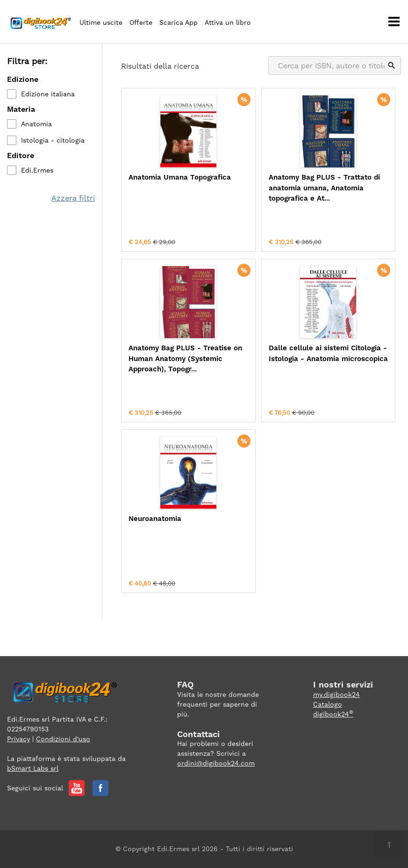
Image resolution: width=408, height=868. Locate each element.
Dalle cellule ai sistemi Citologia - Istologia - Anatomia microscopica (328, 353)
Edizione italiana (48, 94)
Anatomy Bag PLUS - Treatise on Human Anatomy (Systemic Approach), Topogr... (185, 358)
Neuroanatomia (155, 519)
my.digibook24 (336, 694)
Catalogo (328, 704)
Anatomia (36, 124)
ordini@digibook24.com (216, 763)
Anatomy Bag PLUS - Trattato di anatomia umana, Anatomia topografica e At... (324, 188)
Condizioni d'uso (63, 739)
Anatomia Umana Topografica (180, 177)
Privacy (18, 739)
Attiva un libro (228, 22)
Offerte (141, 22)
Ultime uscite (101, 22)
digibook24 (333, 714)
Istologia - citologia (53, 140)
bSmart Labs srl (33, 768)
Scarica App (179, 22)
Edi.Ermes (37, 170)
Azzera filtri (73, 198)
